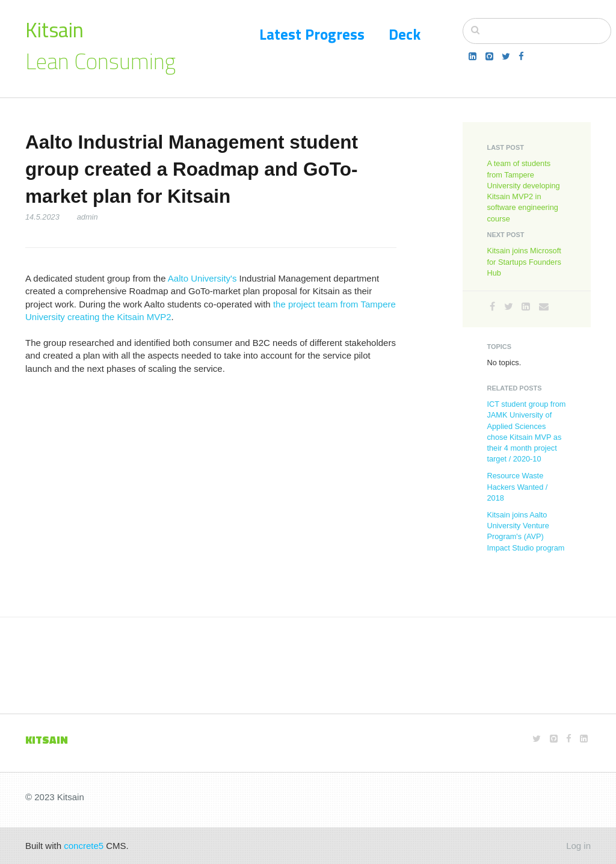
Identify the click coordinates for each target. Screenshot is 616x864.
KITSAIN (47, 740)
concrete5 (84, 846)
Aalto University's (202, 278)
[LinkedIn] (473, 56)
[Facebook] (521, 56)
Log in (578, 846)
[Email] (544, 307)
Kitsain (54, 29)
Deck (405, 34)
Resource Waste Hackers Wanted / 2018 (517, 486)
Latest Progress (312, 34)
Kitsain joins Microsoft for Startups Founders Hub (524, 261)
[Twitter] (506, 56)
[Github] (489, 56)
